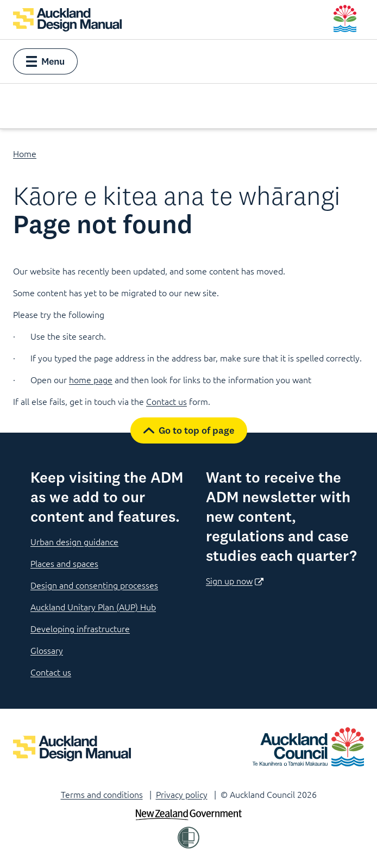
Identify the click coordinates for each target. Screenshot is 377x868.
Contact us (166, 401)
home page (91, 379)
